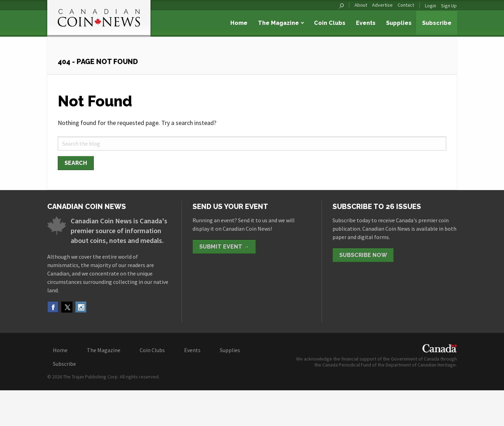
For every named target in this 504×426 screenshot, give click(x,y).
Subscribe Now (363, 255)
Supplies (399, 23)
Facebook (53, 307)
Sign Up (449, 6)
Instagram (81, 307)
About (361, 5)
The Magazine (278, 23)
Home (239, 23)
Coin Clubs (330, 23)
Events (366, 23)
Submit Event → (224, 247)
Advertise (382, 5)
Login (430, 6)
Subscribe (437, 23)
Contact (406, 5)
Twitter (67, 307)
